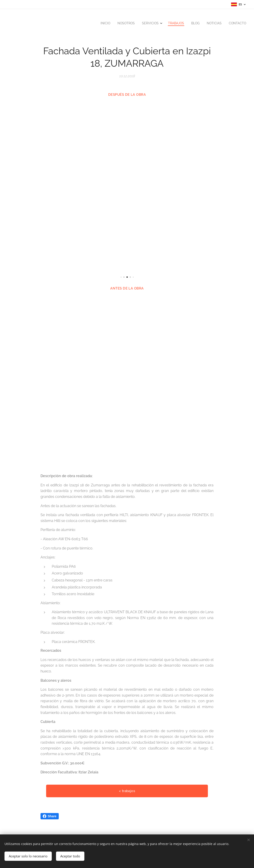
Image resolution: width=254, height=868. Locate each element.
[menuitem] (202, 24)
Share (50, 816)
